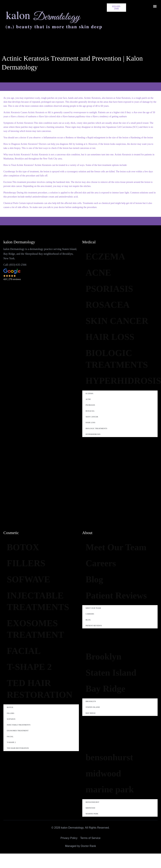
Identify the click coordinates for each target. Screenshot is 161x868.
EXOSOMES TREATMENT (39, 637)
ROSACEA (111, 309)
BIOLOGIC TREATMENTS (121, 382)
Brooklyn (106, 689)
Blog (96, 595)
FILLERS (29, 565)
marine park (113, 830)
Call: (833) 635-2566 (15, 263)
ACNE (100, 274)
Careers (103, 578)
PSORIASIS (113, 291)
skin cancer (16, 185)
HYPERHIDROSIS (122, 406)
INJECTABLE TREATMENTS (42, 606)
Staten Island (114, 707)
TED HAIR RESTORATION (43, 704)
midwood (106, 812)
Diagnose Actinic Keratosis (24, 143)
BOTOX (25, 547)
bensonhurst (113, 795)
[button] (155, 6)
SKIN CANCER (108, 333)
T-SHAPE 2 (32, 679)
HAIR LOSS (113, 358)
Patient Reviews (104, 620)
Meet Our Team (107, 553)
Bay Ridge (108, 724)
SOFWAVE (31, 582)
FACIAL (26, 662)
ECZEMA (108, 256)
